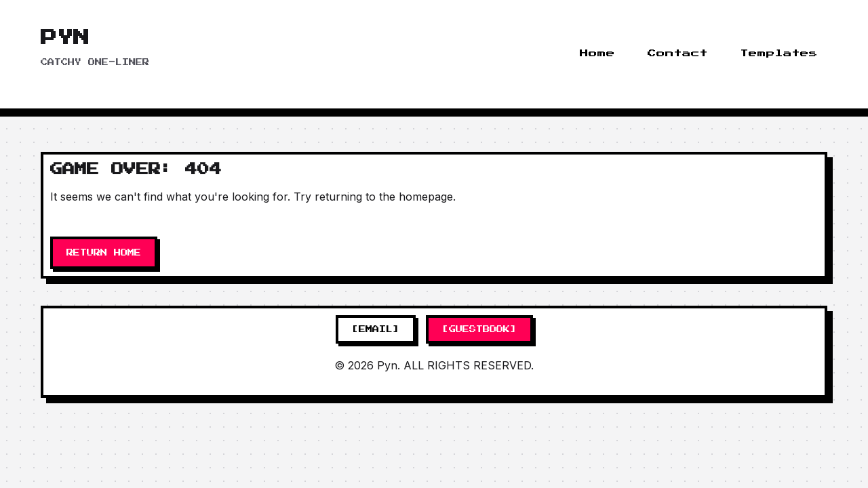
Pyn (65, 38)
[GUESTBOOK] (479, 329)
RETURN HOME (104, 253)
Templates (779, 54)
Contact (678, 54)
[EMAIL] (376, 329)
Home (597, 54)
